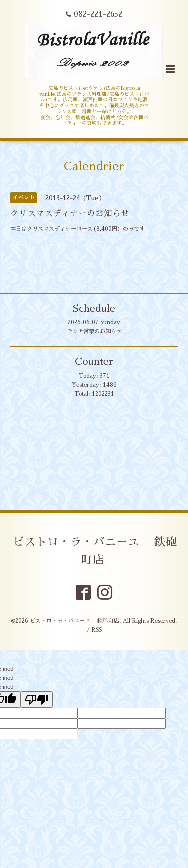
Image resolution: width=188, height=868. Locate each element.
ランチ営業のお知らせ (94, 331)
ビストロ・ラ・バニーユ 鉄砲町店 (95, 551)
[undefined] (37, 699)
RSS (97, 630)
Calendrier (94, 167)
